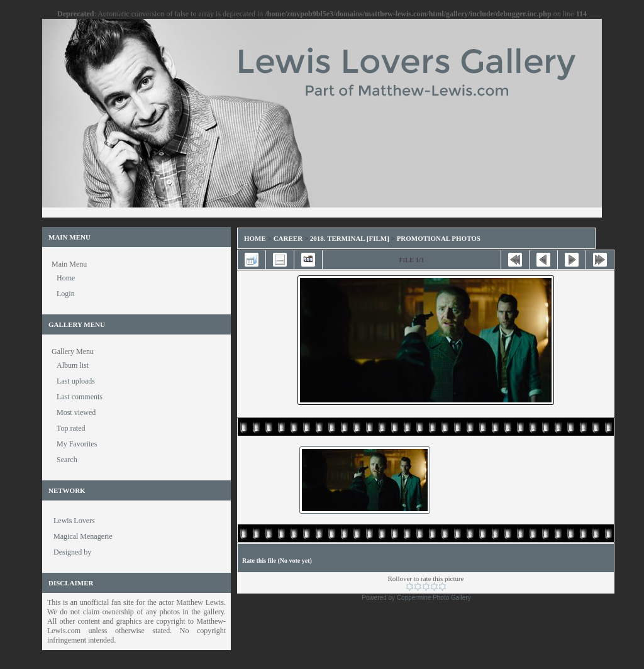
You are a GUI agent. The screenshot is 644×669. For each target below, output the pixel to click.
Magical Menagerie (83, 536)
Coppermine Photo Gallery (434, 598)
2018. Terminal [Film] (350, 238)
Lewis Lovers (74, 521)
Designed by (72, 552)
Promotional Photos (439, 238)
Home (255, 238)
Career (288, 238)
